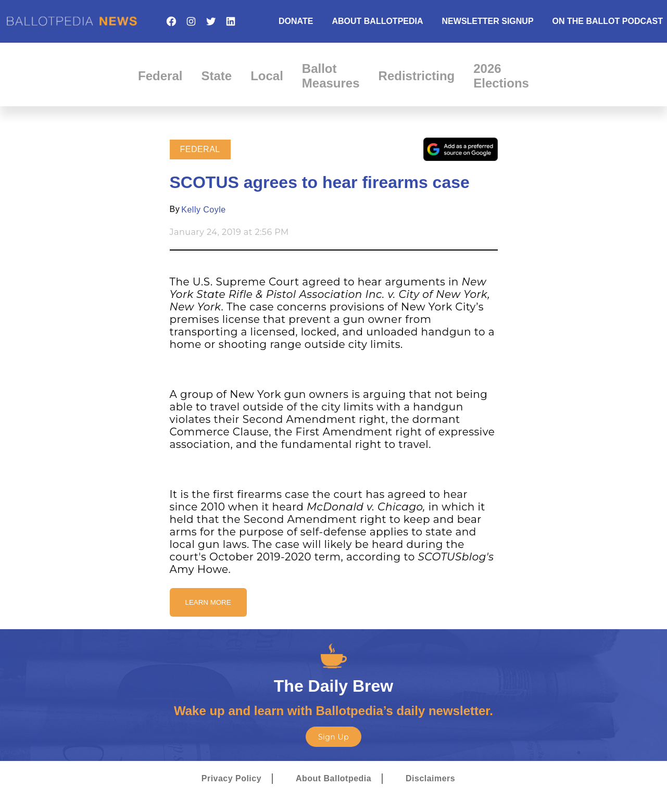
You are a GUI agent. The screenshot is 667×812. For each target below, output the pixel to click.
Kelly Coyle (203, 210)
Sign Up (333, 737)
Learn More (208, 602)
